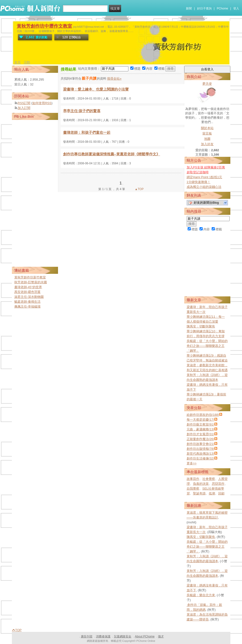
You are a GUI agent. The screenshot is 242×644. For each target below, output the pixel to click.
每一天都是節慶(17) (200, 420)
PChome (222, 8)
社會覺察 (209, 479)
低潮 (212, 493)
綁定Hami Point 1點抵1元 (204, 177)
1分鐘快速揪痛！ (199, 182)
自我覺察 (193, 489)
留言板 (207, 133)
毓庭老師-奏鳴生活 (27, 302)
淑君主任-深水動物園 (29, 297)
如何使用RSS (42, 103)
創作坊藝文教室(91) (200, 424)
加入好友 (207, 144)
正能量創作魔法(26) (200, 439)
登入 (236, 8)
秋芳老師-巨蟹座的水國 (31, 282)
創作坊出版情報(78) (200, 449)
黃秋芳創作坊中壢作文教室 (44, 26)
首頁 (17, 62)
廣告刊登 (87, 636)
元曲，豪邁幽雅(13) (200, 429)
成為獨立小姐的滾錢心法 (204, 187)
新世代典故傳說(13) (200, 454)
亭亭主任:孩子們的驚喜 (82, 111)
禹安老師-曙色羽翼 (27, 292)
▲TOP (139, 189)
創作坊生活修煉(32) (200, 458)
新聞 (189, 8)
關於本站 (207, 128)
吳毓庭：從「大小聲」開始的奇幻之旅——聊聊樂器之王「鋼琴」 (207, 346)
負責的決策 (201, 484)
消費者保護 (103, 636)
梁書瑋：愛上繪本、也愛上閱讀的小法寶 (96, 89)
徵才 (161, 636)
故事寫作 (193, 479)
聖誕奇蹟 (199, 493)
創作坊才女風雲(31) (200, 434)
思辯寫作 (218, 484)
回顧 (221, 493)
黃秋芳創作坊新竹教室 (30, 277)
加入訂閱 (24, 108)
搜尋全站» (114, 79)
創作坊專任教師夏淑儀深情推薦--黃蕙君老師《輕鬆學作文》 (112, 154)
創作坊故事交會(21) (200, 444)
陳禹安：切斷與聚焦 (201, 326)
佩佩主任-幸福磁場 (27, 306)
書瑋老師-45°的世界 (28, 287)
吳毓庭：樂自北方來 (201, 595)
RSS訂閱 (24, 103)
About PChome (145, 636)
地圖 (207, 139)
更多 (192, 463)
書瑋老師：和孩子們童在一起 (87, 132)
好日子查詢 (204, 8)
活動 (27, 62)
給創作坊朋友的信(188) (203, 415)
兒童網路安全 (123, 636)
